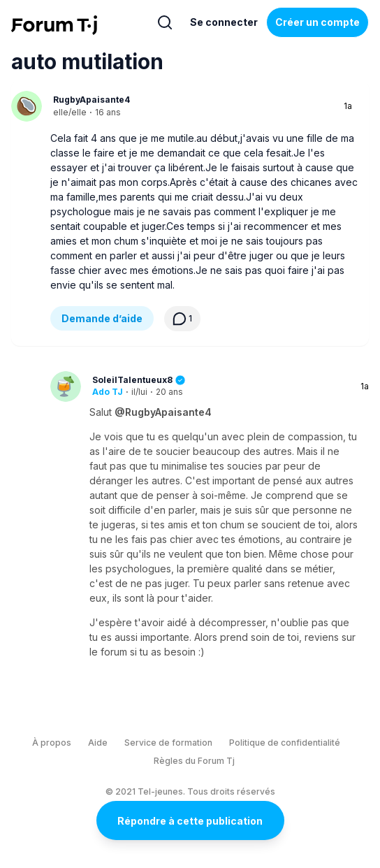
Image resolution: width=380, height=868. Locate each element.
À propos (52, 743)
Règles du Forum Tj (194, 761)
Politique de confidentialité (285, 743)
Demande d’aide (102, 318)
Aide (98, 743)
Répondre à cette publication (190, 821)
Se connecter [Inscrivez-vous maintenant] (224, 22)
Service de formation (168, 743)
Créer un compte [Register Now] (317, 22)
